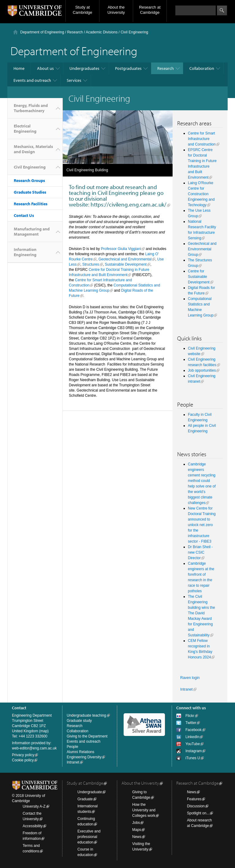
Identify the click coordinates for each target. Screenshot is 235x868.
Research (75, 32)
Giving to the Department (87, 736)
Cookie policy (23, 760)
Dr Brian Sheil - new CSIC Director (200, 552)
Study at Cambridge (83, 10)
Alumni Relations (80, 752)
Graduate (85, 799)
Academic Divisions (102, 32)
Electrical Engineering (25, 129)
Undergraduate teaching (86, 715)
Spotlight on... (198, 813)
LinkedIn (192, 737)
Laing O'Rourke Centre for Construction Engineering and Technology (201, 194)
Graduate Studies (30, 192)
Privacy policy (23, 755)
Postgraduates (128, 68)
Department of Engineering (42, 32)
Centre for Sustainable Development (199, 277)
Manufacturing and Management (32, 231)
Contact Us (24, 215)
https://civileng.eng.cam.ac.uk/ (129, 204)
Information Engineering (25, 252)
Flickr (190, 716)
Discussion (196, 806)
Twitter (191, 723)
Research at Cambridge (150, 10)
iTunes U (193, 758)
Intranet (187, 689)
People (72, 747)
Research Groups (29, 180)
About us (45, 68)
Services (74, 80)
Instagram (194, 751)
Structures (91, 264)
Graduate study (79, 721)
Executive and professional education (89, 837)
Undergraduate (90, 792)
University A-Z (34, 806)
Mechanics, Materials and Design (33, 149)
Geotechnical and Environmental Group (202, 249)
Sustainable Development (126, 264)
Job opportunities (202, 370)
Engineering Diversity (84, 757)
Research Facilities (31, 204)
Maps (137, 830)
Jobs (136, 823)
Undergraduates (84, 68)
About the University (116, 10)
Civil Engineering (30, 167)
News (137, 837)
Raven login (190, 678)
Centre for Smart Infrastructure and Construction (202, 139)
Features (194, 799)
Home (19, 68)
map (44, 731)
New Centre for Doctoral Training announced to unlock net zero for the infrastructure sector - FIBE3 (202, 525)
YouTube (193, 744)
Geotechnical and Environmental (125, 259)
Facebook (194, 730)
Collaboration (202, 68)
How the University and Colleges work (144, 810)
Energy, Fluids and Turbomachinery (31, 108)
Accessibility (33, 826)
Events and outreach (32, 80)
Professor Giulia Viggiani (121, 249)
